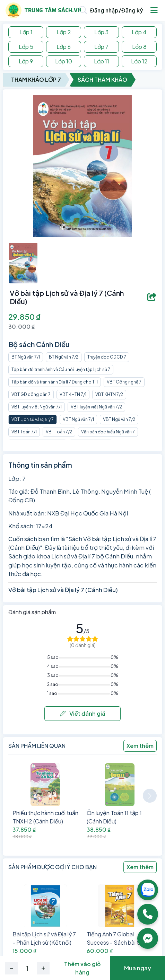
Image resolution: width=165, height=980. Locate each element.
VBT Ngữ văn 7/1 (78, 419)
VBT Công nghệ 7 (124, 382)
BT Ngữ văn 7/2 (64, 357)
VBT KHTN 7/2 (109, 394)
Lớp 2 (64, 32)
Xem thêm (140, 746)
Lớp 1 (26, 32)
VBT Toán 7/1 (24, 432)
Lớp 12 (139, 61)
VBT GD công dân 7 (31, 394)
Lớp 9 (26, 61)
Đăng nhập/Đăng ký (117, 10)
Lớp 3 (101, 32)
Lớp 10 (64, 61)
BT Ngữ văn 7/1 (26, 357)
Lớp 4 (139, 32)
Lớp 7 (101, 47)
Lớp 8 (139, 47)
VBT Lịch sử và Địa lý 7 (33, 419)
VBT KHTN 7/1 (73, 394)
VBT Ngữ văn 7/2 (119, 419)
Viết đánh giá (83, 713)
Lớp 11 (102, 61)
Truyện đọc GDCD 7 (107, 357)
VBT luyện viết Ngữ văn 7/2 (96, 407)
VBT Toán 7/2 (59, 432)
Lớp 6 (64, 47)
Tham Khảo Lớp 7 (36, 80)
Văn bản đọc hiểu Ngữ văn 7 (108, 432)
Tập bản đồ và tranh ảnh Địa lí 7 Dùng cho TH (55, 382)
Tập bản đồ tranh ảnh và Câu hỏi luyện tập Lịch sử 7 (61, 369)
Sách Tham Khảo (102, 80)
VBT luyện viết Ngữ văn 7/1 (37, 407)
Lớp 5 (26, 47)
